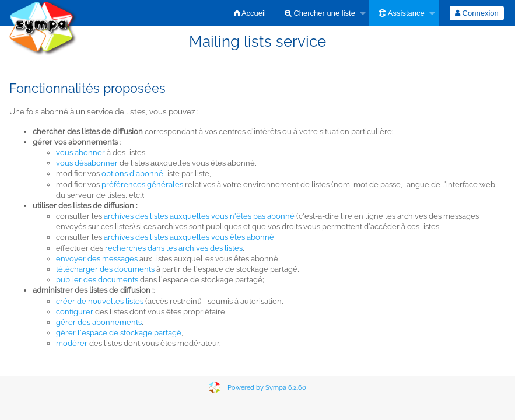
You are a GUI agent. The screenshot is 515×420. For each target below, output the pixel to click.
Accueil (250, 13)
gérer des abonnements (99, 322)
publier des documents (97, 280)
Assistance (402, 13)
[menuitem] (250, 13)
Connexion (477, 13)
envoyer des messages (97, 259)
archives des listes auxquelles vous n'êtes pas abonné (199, 216)
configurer (75, 312)
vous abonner (80, 153)
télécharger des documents (105, 269)
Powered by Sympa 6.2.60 (267, 388)
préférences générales (142, 185)
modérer (72, 343)
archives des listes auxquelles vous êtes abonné (189, 237)
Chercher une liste (320, 13)
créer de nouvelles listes (100, 301)
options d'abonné (132, 174)
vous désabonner (87, 163)
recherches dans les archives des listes (174, 248)
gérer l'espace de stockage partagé (119, 333)
